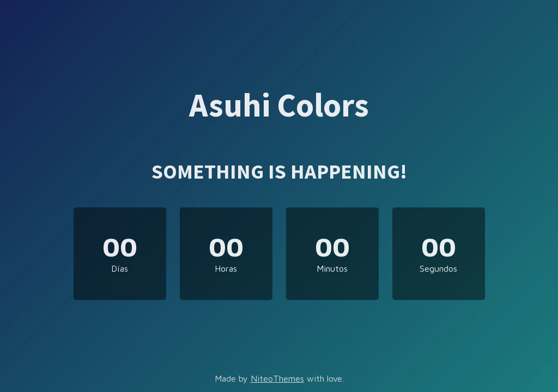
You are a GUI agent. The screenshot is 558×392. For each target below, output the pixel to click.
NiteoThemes (277, 378)
